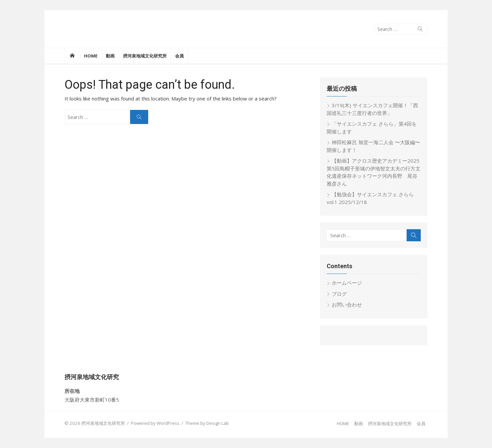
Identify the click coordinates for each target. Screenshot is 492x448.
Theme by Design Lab (207, 423)
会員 (179, 56)
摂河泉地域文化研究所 (145, 56)
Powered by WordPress (155, 423)
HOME (91, 56)
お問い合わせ (347, 304)
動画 (110, 56)
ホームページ (347, 283)
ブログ (339, 294)
